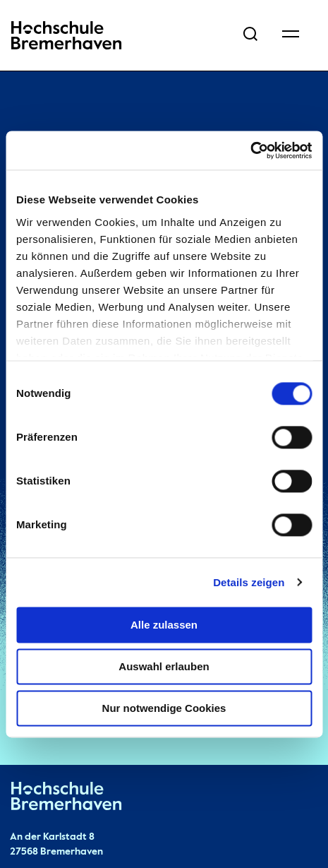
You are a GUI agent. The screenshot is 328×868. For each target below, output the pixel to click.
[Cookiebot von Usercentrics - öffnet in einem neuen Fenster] (250, 150)
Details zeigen (249, 582)
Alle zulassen (164, 625)
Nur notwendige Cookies (164, 708)
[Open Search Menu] (250, 35)
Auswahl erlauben (164, 666)
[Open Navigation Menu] (291, 35)
